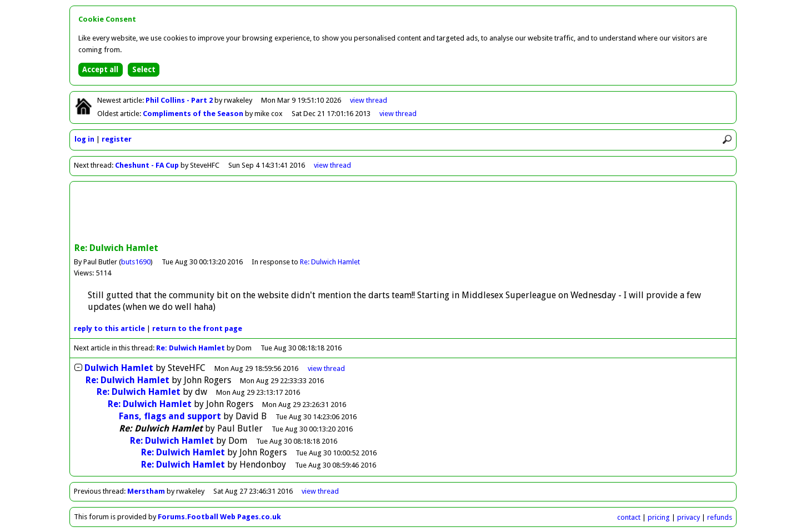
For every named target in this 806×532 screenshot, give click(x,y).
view (369, 100)
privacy (689, 517)
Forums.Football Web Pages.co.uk (219, 517)
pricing (659, 517)
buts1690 (136, 262)
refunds (720, 517)
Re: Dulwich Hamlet (330, 262)
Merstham (146, 491)
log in (84, 139)
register (117, 139)
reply (109, 328)
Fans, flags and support (170, 416)
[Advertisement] (403, 213)
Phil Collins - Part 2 (180, 100)
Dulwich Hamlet (119, 368)
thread (326, 368)
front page (197, 328)
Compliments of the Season (194, 114)
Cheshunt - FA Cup (147, 165)
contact (629, 517)
